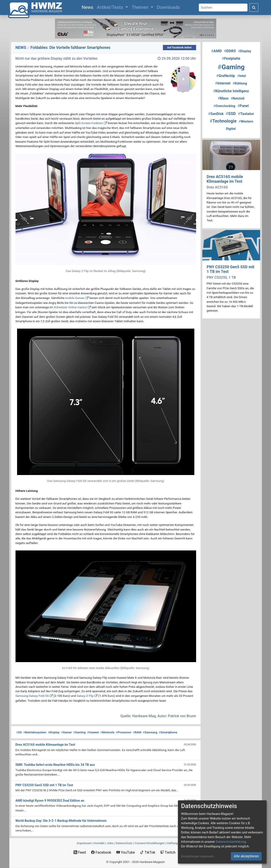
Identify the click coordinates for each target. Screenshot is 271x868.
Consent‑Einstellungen (149, 843)
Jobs (110, 843)
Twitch (168, 852)
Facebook (101, 852)
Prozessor (124, 732)
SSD (231, 114)
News (88, 7)
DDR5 (230, 51)
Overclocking (224, 106)
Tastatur (246, 114)
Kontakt (99, 843)
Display (54, 732)
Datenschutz (124, 843)
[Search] (223, 8)
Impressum (84, 843)
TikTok (148, 852)
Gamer (66, 732)
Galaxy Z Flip (85, 696)
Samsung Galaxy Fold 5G (32, 696)
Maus (223, 98)
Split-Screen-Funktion (89, 123)
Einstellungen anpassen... (199, 856)
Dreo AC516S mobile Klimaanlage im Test (225, 179)
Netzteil (238, 98)
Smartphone (168, 732)
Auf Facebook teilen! (179, 48)
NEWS (21, 48)
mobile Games (75, 298)
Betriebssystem (35, 732)
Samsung (150, 732)
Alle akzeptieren (246, 856)
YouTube (126, 852)
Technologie (223, 121)
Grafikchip (226, 76)
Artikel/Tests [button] (111, 7)
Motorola (107, 732)
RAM (137, 732)
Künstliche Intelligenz (231, 91)
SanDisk (216, 114)
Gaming (79, 732)
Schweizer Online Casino (70, 307)
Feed (80, 852)
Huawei (93, 732)
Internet (223, 83)
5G (19, 732)
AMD (216, 51)
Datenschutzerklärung (231, 842)
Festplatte (231, 58)
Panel (243, 106)
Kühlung (240, 83)
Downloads (168, 7)
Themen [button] (141, 7)
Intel (241, 76)
